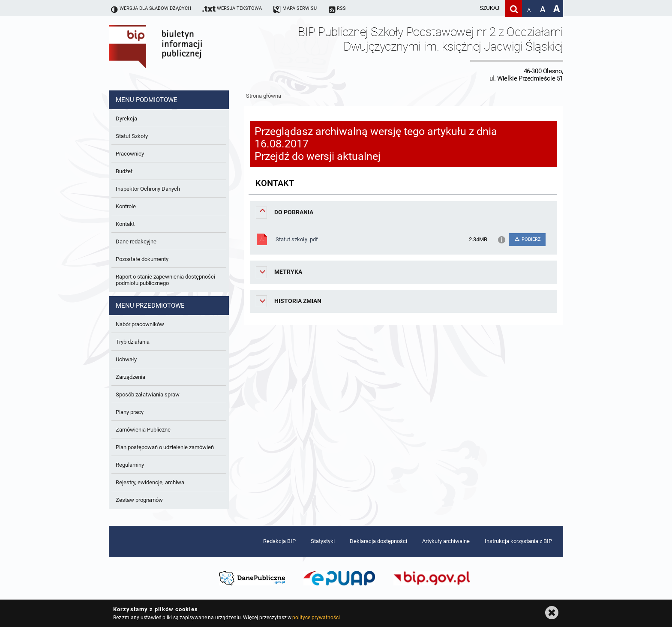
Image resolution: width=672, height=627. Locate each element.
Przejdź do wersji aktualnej (318, 156)
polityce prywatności (316, 618)
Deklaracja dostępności (378, 541)
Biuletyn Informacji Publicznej (180, 53)
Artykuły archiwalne (446, 541)
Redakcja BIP (279, 541)
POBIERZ (527, 239)
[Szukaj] (514, 8)
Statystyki (323, 541)
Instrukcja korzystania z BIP (518, 541)
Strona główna (264, 96)
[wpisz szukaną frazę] (468, 8)
